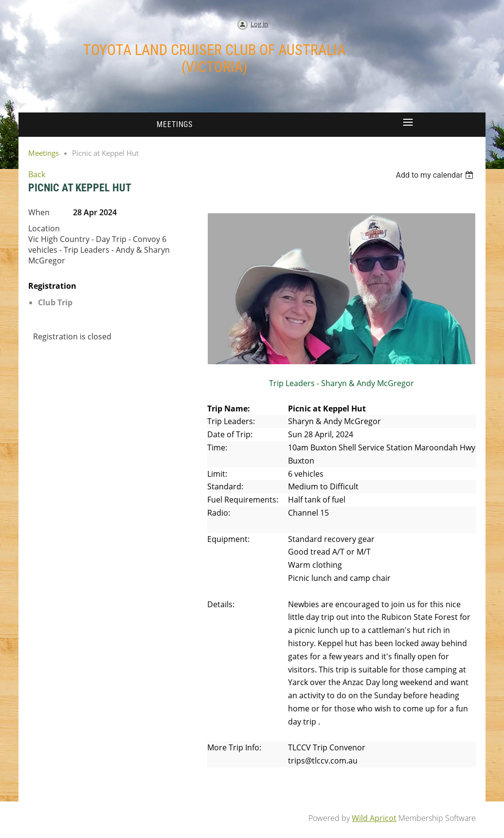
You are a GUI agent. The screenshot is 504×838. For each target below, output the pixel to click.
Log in (259, 24)
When (39, 212)
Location (44, 228)
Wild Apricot (374, 818)
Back (37, 174)
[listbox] (436, 175)
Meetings (44, 153)
